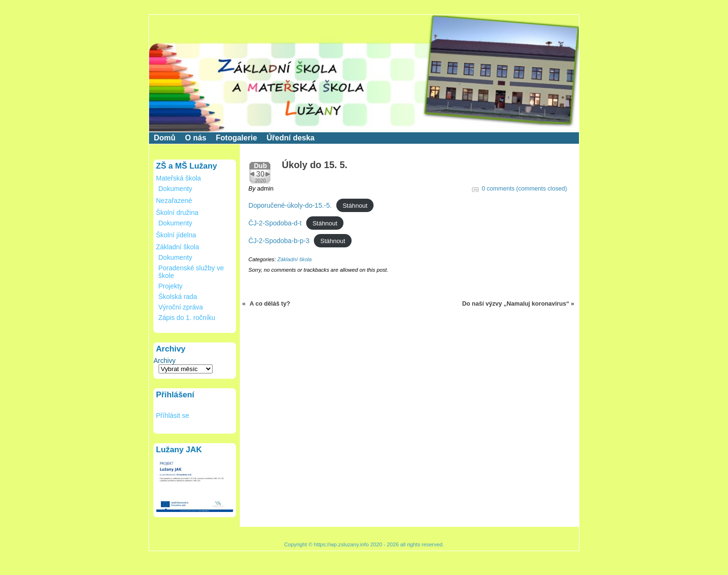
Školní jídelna (176, 235)
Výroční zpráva (181, 307)
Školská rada (178, 297)
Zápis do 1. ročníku (187, 318)
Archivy (165, 361)
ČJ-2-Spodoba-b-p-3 (279, 241)
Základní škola (178, 247)
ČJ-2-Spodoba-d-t (275, 223)
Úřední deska (290, 138)
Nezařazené (174, 201)
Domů (165, 138)
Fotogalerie (236, 138)
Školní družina (177, 213)
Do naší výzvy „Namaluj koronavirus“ (516, 304)
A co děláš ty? (270, 304)
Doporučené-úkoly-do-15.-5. (290, 205)
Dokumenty (176, 189)
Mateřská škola (179, 178)
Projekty (171, 286)
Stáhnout (355, 206)
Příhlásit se (173, 415)
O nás (195, 138)
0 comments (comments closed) (524, 189)
